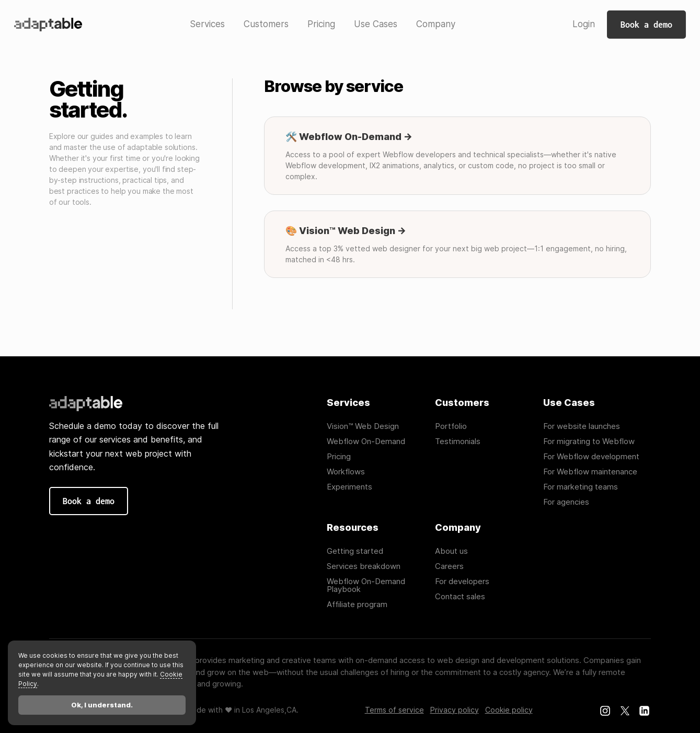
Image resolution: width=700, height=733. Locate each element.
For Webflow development (591, 456)
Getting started (355, 551)
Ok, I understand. (102, 705)
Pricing (339, 456)
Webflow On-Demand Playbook (366, 585)
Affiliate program (357, 604)
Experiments (349, 487)
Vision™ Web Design (363, 426)
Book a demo (646, 25)
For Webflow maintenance (590, 472)
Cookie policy (509, 710)
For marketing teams (581, 487)
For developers (462, 581)
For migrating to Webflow (589, 441)
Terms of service (394, 710)
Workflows (346, 472)
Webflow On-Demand (366, 441)
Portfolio (451, 426)
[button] (207, 25)
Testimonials (458, 441)
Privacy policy (455, 710)
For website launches (582, 426)
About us (451, 551)
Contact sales (460, 596)
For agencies (566, 502)
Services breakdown (364, 566)
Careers (449, 566)
